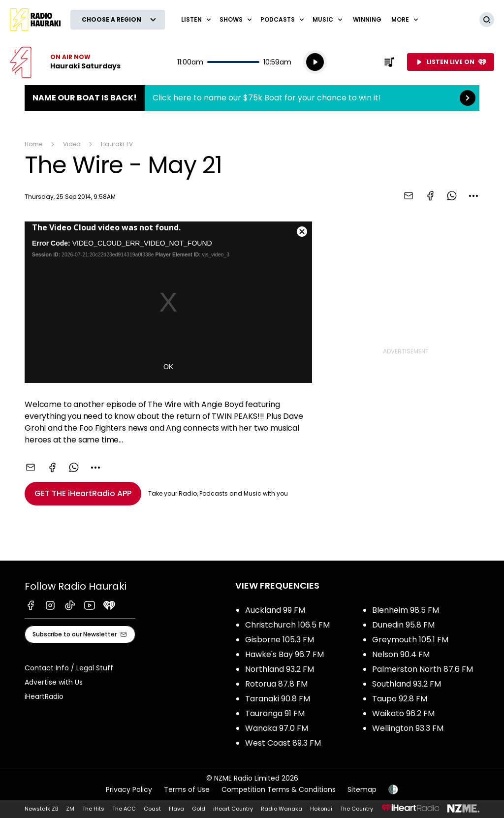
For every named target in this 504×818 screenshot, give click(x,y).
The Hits (93, 809)
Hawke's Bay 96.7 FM (284, 654)
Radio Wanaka (282, 809)
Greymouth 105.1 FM (410, 640)
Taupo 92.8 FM (400, 699)
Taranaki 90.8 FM (278, 699)
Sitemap (362, 789)
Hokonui (321, 809)
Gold (199, 809)
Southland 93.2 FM (407, 684)
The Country (357, 809)
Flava (176, 809)
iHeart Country (233, 809)
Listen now (65, 62)
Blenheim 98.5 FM (406, 610)
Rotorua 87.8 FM (276, 684)
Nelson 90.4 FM (401, 654)
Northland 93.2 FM (280, 669)
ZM (70, 809)
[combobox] (473, 196)
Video (72, 144)
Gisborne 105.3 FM (280, 640)
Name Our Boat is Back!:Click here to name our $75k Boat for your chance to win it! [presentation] (252, 98)
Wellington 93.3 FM (408, 728)
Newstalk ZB (41, 809)
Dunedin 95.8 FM (403, 625)
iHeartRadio (44, 696)
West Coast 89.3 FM (283, 743)
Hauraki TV (117, 144)
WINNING (367, 19)
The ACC (124, 809)
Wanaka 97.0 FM (277, 728)
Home (33, 144)
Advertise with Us (54, 682)
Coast (152, 809)
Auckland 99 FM (275, 610)
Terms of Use (187, 789)
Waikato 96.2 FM (403, 713)
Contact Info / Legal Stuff (69, 668)
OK (168, 367)
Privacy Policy (129, 789)
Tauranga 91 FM (275, 713)
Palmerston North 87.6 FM (423, 669)
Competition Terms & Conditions (279, 789)
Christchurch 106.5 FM (287, 625)
